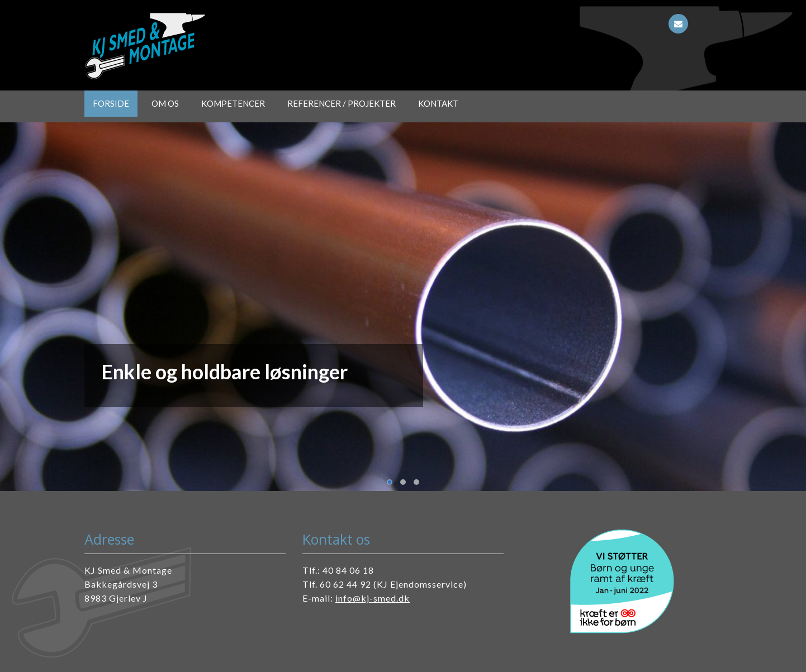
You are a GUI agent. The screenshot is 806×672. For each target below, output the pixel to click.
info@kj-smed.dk (373, 598)
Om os (165, 103)
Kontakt (438, 103)
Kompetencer (233, 103)
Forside (111, 103)
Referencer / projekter (342, 103)
